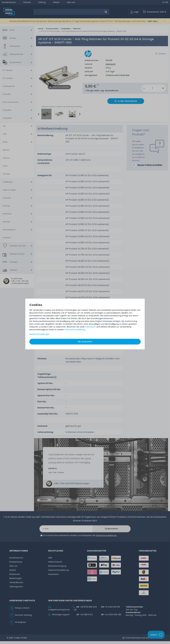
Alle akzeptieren (85, 342)
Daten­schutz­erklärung (75, 330)
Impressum (91, 327)
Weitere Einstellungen (39, 334)
